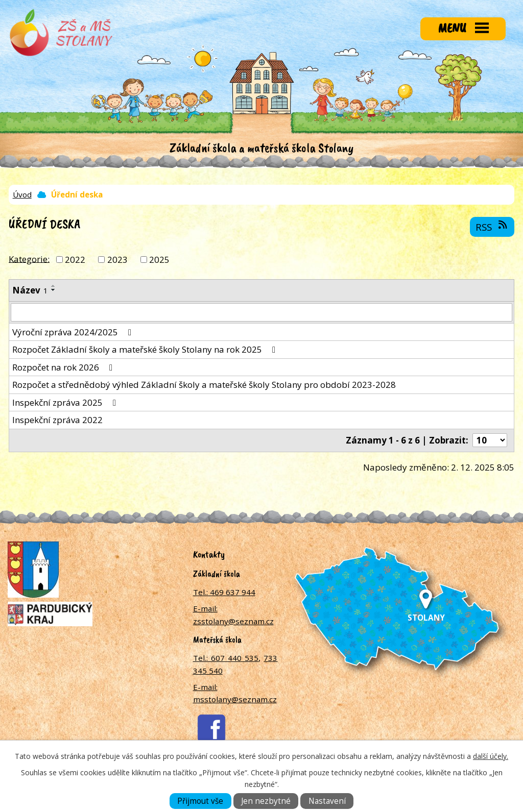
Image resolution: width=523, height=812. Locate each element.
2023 (117, 260)
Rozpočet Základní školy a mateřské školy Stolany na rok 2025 (146, 349)
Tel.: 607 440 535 (226, 658)
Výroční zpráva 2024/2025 (74, 332)
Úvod (22, 194)
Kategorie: (29, 259)
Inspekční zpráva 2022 (57, 420)
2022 (75, 260)
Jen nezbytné (266, 801)
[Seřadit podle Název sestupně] (54, 290)
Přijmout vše (200, 801)
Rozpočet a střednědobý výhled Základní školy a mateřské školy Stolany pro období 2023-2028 (204, 385)
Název (30, 290)
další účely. (491, 756)
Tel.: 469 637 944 (224, 592)
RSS (492, 227)
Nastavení (327, 801)
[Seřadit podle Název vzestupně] (54, 286)
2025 (159, 260)
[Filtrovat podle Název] (261, 312)
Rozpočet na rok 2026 (64, 367)
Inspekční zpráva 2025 (66, 402)
